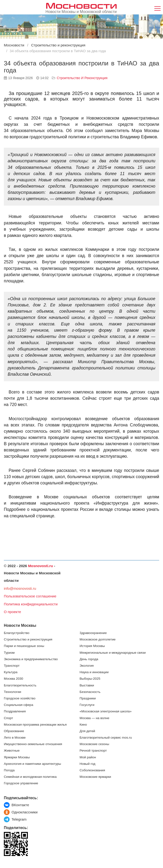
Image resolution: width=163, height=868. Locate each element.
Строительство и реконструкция (82, 78)
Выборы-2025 (90, 679)
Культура (11, 672)
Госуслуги (87, 705)
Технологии (12, 692)
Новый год (88, 764)
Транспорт (12, 666)
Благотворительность (20, 685)
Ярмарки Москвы (17, 757)
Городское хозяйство (20, 698)
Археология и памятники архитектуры (32, 764)
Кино (83, 725)
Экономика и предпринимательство (31, 659)
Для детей (88, 731)
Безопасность (90, 692)
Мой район (88, 757)
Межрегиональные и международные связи (113, 653)
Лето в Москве (15, 738)
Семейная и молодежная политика (30, 777)
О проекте (12, 612)
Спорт (8, 718)
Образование (14, 731)
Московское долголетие (98, 639)
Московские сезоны (94, 744)
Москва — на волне (95, 718)
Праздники (88, 698)
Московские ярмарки (95, 777)
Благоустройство (17, 633)
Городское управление (21, 783)
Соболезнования (92, 770)
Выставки (87, 685)
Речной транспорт (93, 751)
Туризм (9, 653)
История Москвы (92, 646)
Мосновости (81, 5)
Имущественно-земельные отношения (33, 744)
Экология (87, 666)
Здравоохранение (93, 633)
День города (89, 659)
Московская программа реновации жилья (35, 725)
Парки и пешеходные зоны (24, 646)
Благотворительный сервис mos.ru (106, 738)
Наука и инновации (94, 672)
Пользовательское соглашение (30, 596)
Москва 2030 (13, 679)
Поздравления (15, 711)
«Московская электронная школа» (106, 711)
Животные (12, 751)
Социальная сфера (18, 705)
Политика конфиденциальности (31, 604)
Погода (9, 770)
